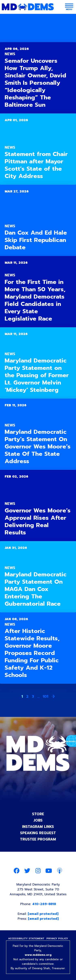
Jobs (38, 820)
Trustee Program (38, 839)
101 (45, 697)
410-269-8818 (44, 904)
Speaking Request (38, 833)
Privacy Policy (57, 938)
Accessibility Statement (26, 938)
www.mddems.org (38, 955)
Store (38, 814)
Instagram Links (38, 827)
